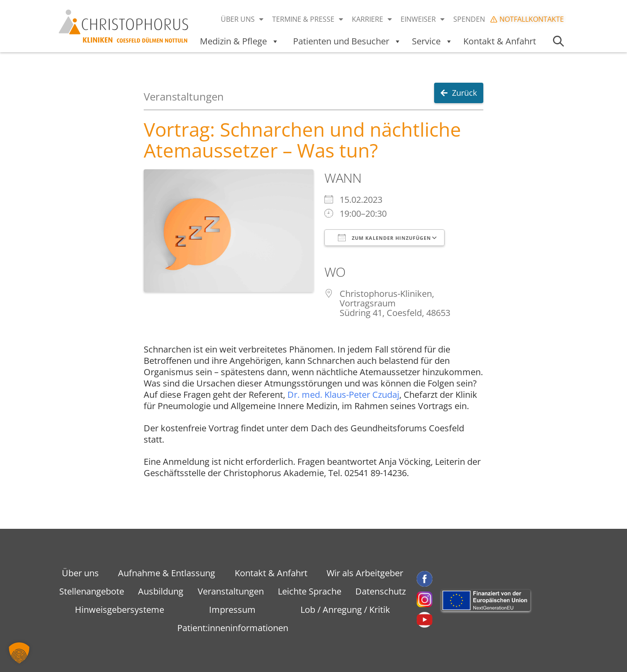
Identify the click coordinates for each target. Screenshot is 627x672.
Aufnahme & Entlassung (167, 573)
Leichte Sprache (310, 591)
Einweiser (423, 19)
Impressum (232, 610)
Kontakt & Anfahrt (500, 41)
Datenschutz (381, 591)
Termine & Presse (308, 19)
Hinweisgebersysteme (120, 610)
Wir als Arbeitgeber (365, 573)
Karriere (372, 19)
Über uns (242, 19)
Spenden (469, 19)
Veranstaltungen (231, 591)
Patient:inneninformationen (233, 628)
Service (432, 41)
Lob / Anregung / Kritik (345, 610)
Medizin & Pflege (239, 41)
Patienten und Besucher (347, 41)
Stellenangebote (92, 591)
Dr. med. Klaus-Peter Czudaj (343, 395)
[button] (19, 653)
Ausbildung (161, 591)
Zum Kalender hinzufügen (384, 238)
